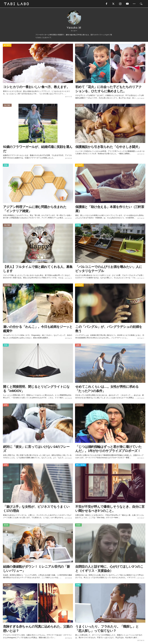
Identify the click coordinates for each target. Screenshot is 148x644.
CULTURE (79, 45)
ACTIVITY (7, 45)
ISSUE (6, 525)
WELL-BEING (81, 465)
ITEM (6, 165)
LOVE (78, 345)
